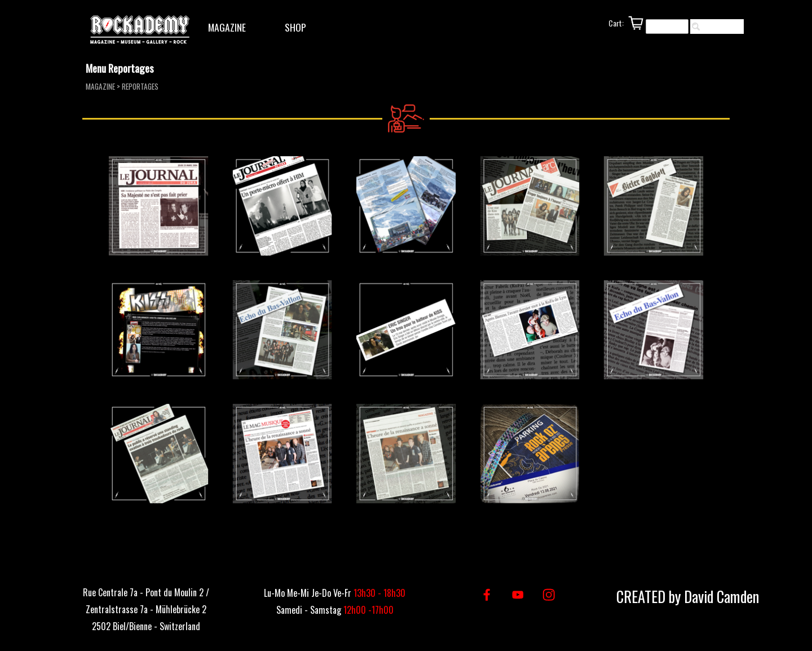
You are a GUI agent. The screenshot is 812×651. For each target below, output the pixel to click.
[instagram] (549, 595)
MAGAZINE (227, 27)
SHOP (295, 27)
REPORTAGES (140, 86)
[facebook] (487, 595)
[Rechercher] (667, 27)
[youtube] (518, 595)
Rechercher (722, 27)
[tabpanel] (146, 608)
